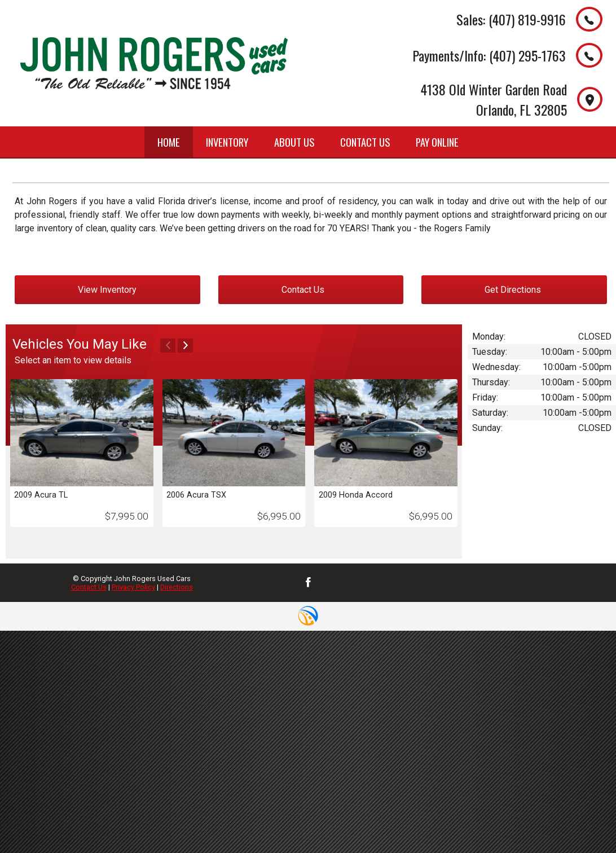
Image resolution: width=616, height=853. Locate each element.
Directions (177, 587)
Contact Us (89, 587)
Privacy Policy (133, 587)
